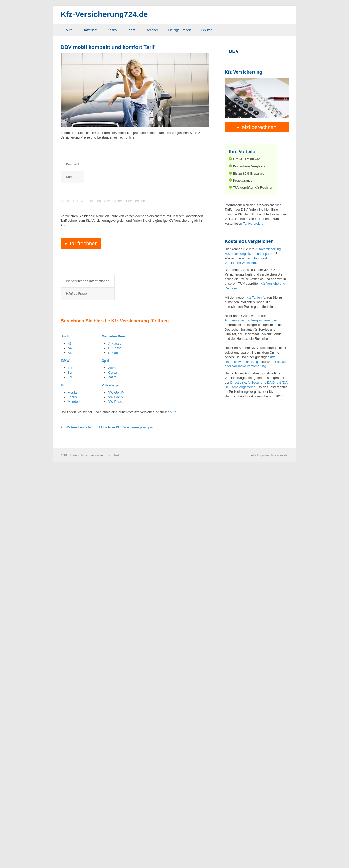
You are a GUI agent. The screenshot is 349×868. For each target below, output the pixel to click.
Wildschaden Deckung (139, 677)
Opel (105, 761)
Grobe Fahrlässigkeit (90, 669)
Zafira (112, 777)
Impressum (98, 855)
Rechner (152, 30)
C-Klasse (115, 749)
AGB (64, 855)
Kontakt (114, 855)
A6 (70, 753)
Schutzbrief (131, 654)
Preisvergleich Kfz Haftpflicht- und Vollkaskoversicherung (123, 242)
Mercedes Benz (114, 737)
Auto (69, 30)
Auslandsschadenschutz (93, 631)
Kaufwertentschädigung (92, 677)
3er (70, 773)
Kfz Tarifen (254, 297)
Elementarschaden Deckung (96, 639)
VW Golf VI (116, 797)
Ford (65, 786)
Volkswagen (111, 786)
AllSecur (254, 382)
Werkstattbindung (136, 669)
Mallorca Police (86, 685)
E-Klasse (115, 753)
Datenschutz (79, 855)
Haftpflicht (90, 30)
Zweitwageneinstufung (139, 685)
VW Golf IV (116, 793)
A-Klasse (115, 744)
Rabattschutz (133, 646)
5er (70, 777)
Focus (72, 797)
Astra (112, 768)
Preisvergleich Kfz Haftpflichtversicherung (108, 191)
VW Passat (116, 802)
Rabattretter (132, 639)
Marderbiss (131, 624)
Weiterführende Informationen (88, 607)
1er (70, 768)
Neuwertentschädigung (140, 631)
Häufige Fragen (180, 30)
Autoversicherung (237, 320)
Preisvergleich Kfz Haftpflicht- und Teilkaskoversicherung (123, 214)
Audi (65, 737)
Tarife (131, 30)
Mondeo (74, 802)
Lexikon (207, 30)
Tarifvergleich (253, 223)
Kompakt (73, 164)
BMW (66, 761)
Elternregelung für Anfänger (95, 646)
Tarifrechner (80, 489)
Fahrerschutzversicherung (94, 654)
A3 (70, 744)
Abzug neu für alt (88, 624)
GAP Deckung (86, 662)
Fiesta (72, 793)
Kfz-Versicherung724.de (104, 14)
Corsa (112, 773)
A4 (70, 749)
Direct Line (238, 382)
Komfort (95, 164)
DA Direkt (274, 382)
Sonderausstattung (137, 662)
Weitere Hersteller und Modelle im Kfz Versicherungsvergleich (111, 828)
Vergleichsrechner (264, 320)
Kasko (112, 30)
